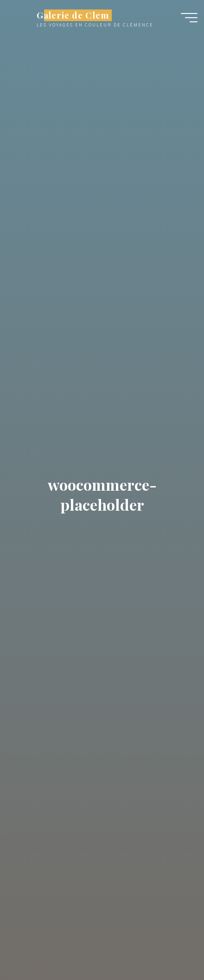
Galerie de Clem (73, 15)
